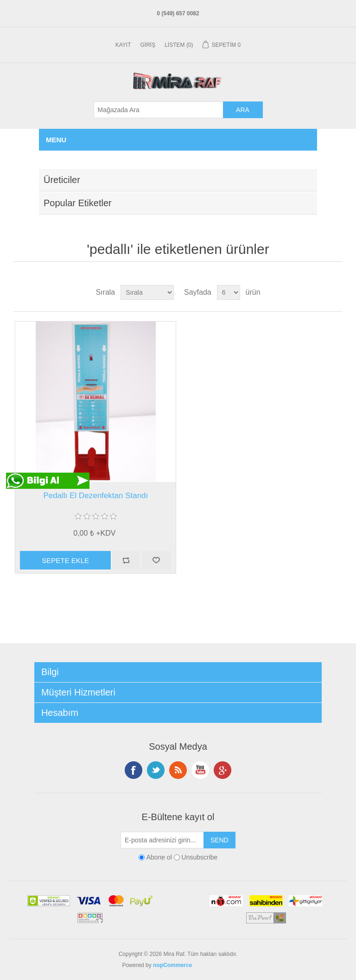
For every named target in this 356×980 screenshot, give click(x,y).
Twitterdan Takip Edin (156, 770)
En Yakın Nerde (213, 965)
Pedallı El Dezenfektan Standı (95, 496)
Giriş (148, 45)
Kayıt (123, 45)
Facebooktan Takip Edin (133, 770)
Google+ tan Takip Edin (222, 770)
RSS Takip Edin (178, 770)
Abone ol (159, 857)
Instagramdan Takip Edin (200, 770)
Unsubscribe (200, 857)
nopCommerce (172, 965)
